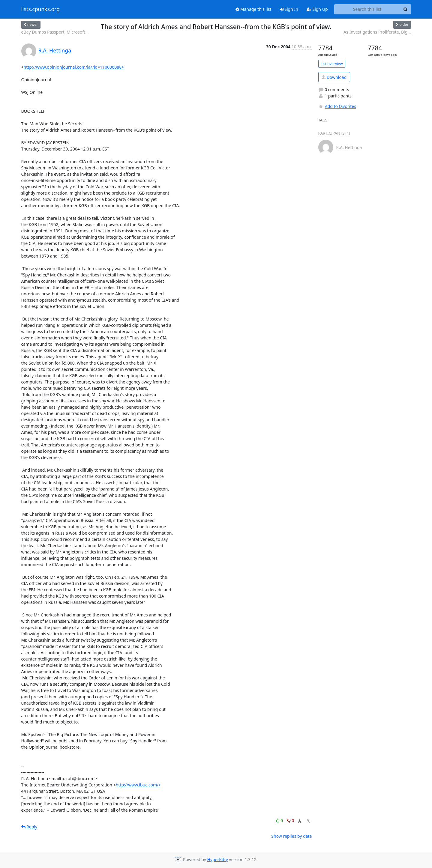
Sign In (289, 9)
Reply (29, 827)
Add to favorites (337, 106)
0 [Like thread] (280, 820)
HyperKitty (217, 859)
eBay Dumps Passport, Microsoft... (55, 32)
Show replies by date (291, 836)
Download (334, 77)
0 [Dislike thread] (291, 820)
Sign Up (317, 9)
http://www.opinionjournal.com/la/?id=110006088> (74, 67)
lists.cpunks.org (40, 9)
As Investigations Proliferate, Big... (377, 32)
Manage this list (253, 9)
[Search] (406, 9)
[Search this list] (367, 9)
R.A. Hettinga (55, 50)
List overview (332, 64)
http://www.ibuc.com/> (138, 785)
